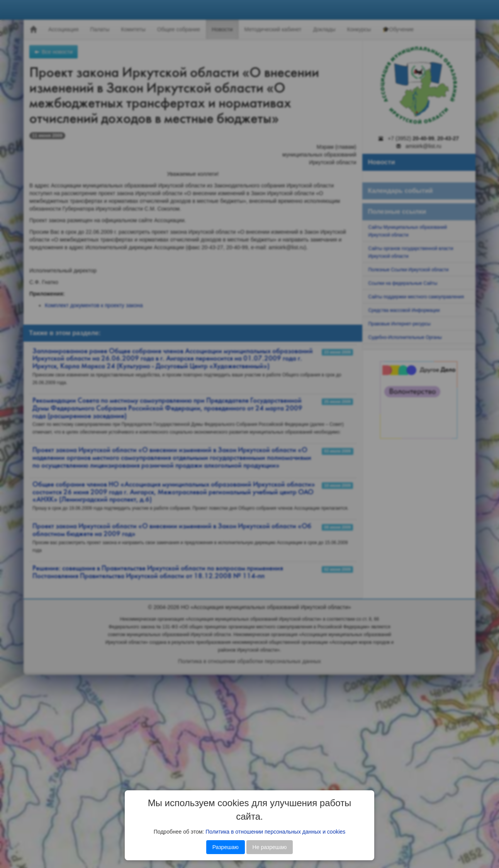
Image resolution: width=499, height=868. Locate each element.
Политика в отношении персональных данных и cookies (275, 832)
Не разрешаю (270, 847)
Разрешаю (226, 847)
